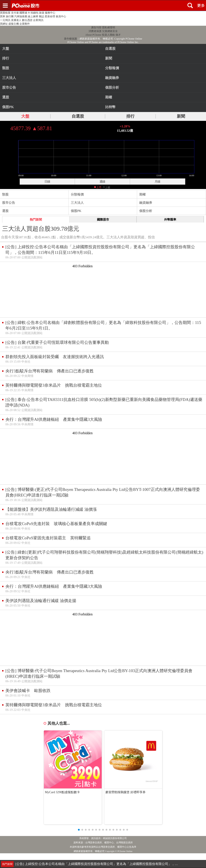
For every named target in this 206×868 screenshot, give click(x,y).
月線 (157, 181)
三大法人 (9, 78)
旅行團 (10, 16)
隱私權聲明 (109, 27)
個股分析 (146, 211)
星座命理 (50, 16)
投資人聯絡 (108, 35)
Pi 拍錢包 (33, 13)
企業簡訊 (38, 20)
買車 (3, 16)
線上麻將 (33, 16)
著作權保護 (70, 39)
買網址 (4, 24)
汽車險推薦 (21, 16)
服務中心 (50, 13)
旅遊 (42, 13)
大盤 (6, 49)
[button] (79, 830)
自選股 (78, 116)
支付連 (15, 13)
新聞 (181, 116)
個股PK (8, 107)
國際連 (23, 13)
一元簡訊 (5, 20)
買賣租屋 (5, 13)
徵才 (118, 35)
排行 (6, 58)
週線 (102, 181)
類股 (6, 68)
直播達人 (16, 20)
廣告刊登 (96, 27)
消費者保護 (95, 31)
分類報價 (77, 194)
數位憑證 (27, 20)
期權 (143, 194)
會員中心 (61, 16)
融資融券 (146, 203)
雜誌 (41, 16)
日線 (47, 181)
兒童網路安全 (110, 31)
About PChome (93, 35)
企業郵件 (25, 24)
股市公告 (9, 87)
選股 (6, 97)
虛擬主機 (14, 24)
